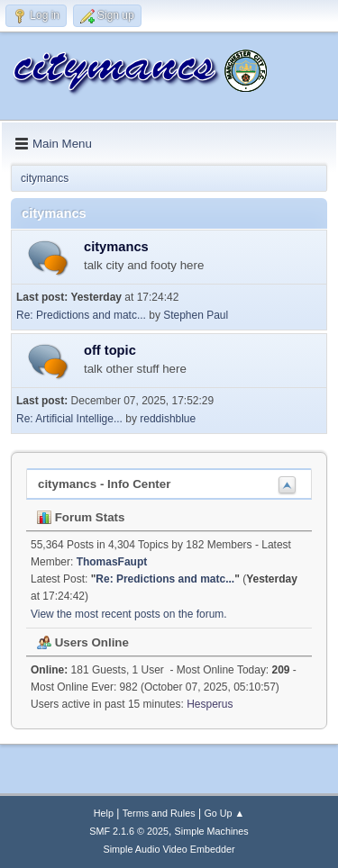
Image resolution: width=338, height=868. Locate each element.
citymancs (116, 247)
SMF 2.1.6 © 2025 (129, 831)
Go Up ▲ (224, 813)
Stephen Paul (196, 315)
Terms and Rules (159, 813)
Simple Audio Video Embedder (169, 849)
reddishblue (168, 419)
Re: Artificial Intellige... (69, 419)
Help (104, 813)
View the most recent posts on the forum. (129, 614)
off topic (110, 350)
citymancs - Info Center (104, 484)
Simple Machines (212, 831)
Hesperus (210, 704)
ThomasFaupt (112, 562)
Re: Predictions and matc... (81, 315)
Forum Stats (81, 517)
